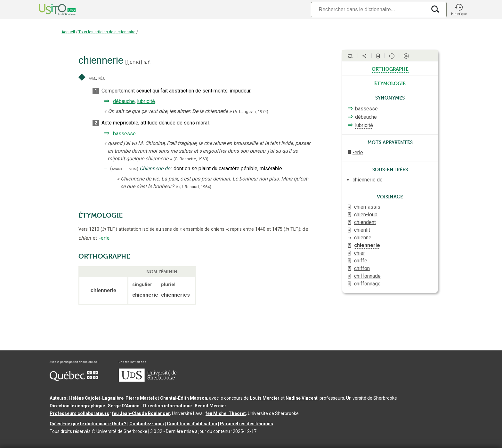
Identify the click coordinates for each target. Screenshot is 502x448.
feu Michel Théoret (226, 413)
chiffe (361, 261)
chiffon (362, 268)
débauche (124, 101)
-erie (104, 238)
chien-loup (366, 215)
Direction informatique (167, 406)
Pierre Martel (140, 398)
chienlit (362, 230)
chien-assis (367, 207)
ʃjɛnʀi (133, 62)
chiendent (365, 222)
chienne (363, 238)
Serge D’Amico (124, 406)
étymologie (390, 83)
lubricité (146, 101)
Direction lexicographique (77, 406)
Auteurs (58, 398)
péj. (102, 78)
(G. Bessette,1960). (191, 159)
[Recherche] (369, 9)
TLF (109, 229)
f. (149, 62)
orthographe (390, 68)
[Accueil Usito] (50, 10)
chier (360, 253)
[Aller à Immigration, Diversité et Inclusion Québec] (74, 379)
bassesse (124, 134)
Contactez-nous (147, 424)
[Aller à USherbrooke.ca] (148, 380)
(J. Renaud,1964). (196, 187)
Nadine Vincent (302, 398)
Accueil (68, 32)
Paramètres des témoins (247, 424)
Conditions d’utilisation (192, 424)
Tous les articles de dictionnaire (107, 32)
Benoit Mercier (211, 406)
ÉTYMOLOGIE (101, 215)
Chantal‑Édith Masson (184, 398)
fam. (92, 78)
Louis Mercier (265, 398)
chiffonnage (367, 284)
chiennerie (367, 245)
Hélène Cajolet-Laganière (96, 398)
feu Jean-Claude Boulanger (141, 413)
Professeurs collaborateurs (79, 413)
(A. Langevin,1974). (251, 112)
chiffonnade (367, 276)
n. (145, 62)
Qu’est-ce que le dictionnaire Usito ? (88, 424)
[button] (459, 10)
